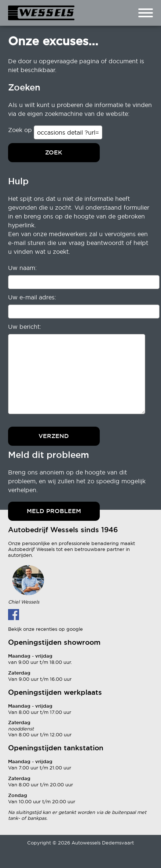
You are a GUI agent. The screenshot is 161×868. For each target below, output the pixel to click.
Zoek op (21, 130)
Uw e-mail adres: (32, 297)
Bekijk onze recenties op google (45, 629)
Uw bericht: (25, 327)
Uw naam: (22, 268)
